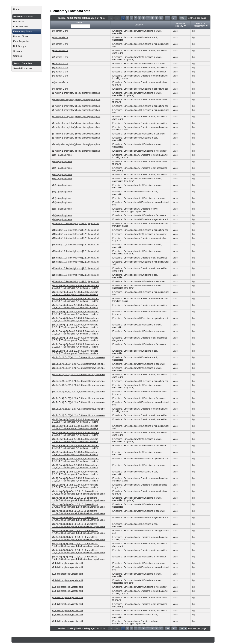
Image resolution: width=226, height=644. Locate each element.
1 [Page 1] (123, 18)
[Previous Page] (117, 18)
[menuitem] (27, 9)
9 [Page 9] (156, 18)
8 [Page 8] (152, 18)
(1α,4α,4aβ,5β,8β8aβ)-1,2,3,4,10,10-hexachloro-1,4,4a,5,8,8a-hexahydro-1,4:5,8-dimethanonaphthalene (78, 493)
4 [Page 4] (136, 18)
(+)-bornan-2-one (60, 31)
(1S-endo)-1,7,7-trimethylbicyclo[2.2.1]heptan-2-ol (76, 224)
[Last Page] (174, 18)
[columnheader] (81, 25)
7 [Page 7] (148, 18)
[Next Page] (168, 18)
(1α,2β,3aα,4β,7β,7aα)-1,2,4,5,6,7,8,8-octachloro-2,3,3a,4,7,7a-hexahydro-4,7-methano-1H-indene (76, 421)
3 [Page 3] (131, 18)
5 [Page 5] (140, 18)
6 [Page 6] (144, 18)
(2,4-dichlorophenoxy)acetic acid (68, 563)
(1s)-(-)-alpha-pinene (62, 155)
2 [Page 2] (127, 18)
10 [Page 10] (161, 18)
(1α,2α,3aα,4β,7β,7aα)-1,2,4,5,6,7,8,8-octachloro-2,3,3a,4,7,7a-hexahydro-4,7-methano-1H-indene (76, 287)
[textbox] (81, 26)
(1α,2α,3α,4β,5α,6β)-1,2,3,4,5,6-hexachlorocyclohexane (78, 357)
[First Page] (111, 18)
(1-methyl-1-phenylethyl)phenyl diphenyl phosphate (76, 93)
